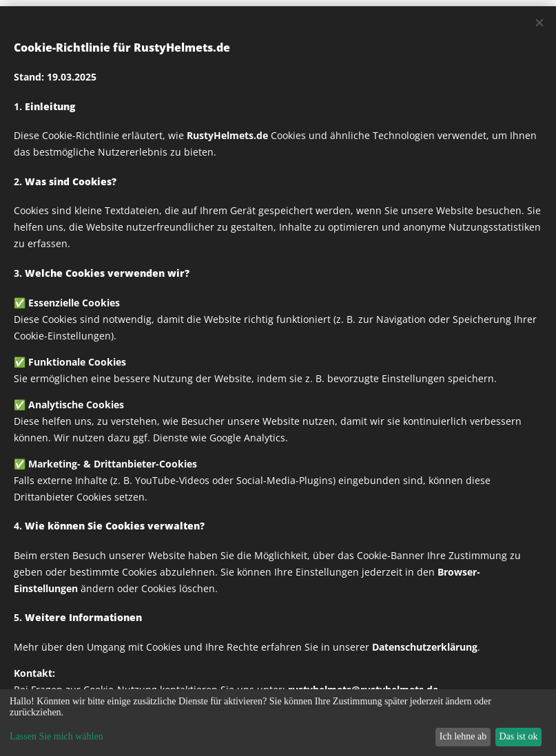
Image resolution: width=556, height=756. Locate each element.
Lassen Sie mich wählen (56, 736)
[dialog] (278, 723)
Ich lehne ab (463, 736)
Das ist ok (518, 736)
